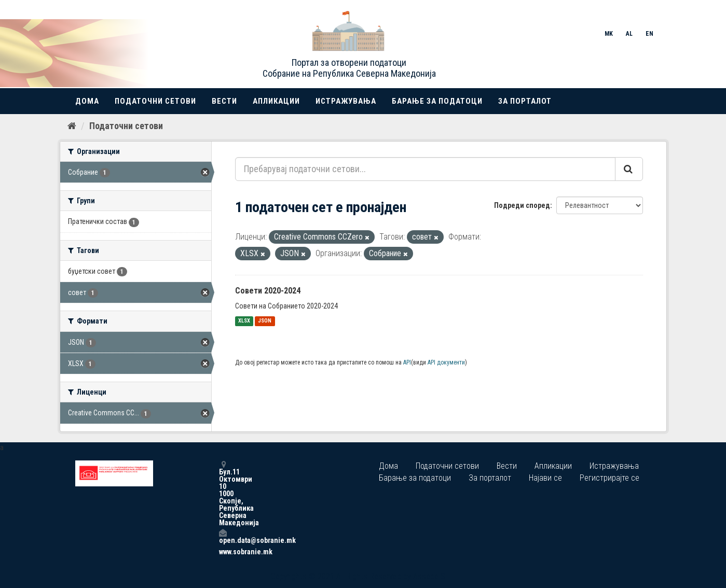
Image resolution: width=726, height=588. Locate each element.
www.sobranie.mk (223, 552)
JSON (265, 321)
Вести (224, 101)
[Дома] (72, 126)
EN (649, 34)
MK (609, 34)
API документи (446, 362)
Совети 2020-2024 (268, 291)
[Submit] (629, 169)
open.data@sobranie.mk (223, 536)
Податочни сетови (155, 101)
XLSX (244, 321)
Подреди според (522, 205)
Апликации (276, 101)
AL (629, 34)
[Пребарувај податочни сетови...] (425, 169)
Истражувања (346, 101)
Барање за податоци (437, 101)
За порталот (525, 101)
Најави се (545, 478)
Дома (87, 101)
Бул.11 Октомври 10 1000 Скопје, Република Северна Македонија (223, 493)
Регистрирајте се (609, 478)
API (407, 362)
